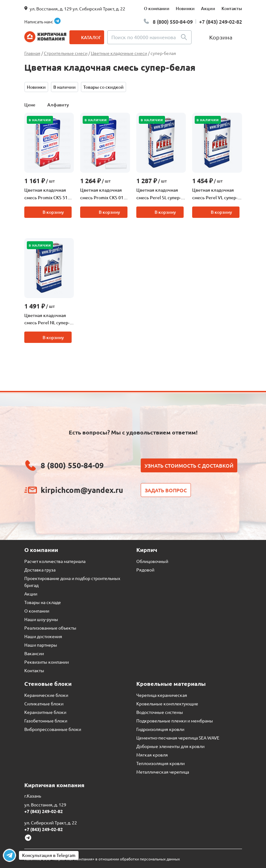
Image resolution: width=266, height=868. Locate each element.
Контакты (232, 8)
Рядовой (145, 570)
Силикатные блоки (44, 703)
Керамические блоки (46, 695)
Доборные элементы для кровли (170, 746)
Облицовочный (152, 561)
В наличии (65, 87)
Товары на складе (43, 602)
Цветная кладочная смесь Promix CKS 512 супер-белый (47, 194)
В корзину (53, 212)
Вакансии (34, 653)
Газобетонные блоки (46, 721)
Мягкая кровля (152, 755)
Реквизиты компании (47, 662)
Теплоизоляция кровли (160, 763)
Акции (208, 8)
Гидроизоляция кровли (160, 729)
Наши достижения (43, 636)
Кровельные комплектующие (167, 703)
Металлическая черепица (163, 772)
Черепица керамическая (162, 695)
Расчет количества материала (55, 561)
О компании (157, 8)
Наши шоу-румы (41, 619)
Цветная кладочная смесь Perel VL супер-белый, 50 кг (215, 194)
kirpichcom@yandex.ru (82, 490)
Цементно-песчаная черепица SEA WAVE (178, 738)
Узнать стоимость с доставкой (189, 465)
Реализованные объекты (50, 628)
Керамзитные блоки (45, 712)
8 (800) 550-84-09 (173, 21)
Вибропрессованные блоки (53, 729)
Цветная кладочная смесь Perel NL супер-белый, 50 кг (47, 320)
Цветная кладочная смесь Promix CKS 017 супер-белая (103, 194)
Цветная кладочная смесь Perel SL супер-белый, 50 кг (159, 194)
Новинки (185, 8)
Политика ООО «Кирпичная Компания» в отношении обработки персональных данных (102, 859)
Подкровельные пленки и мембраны (175, 721)
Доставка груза (40, 570)
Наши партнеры (41, 645)
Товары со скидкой (103, 87)
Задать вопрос (166, 490)
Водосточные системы (160, 712)
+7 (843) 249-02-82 (221, 21)
